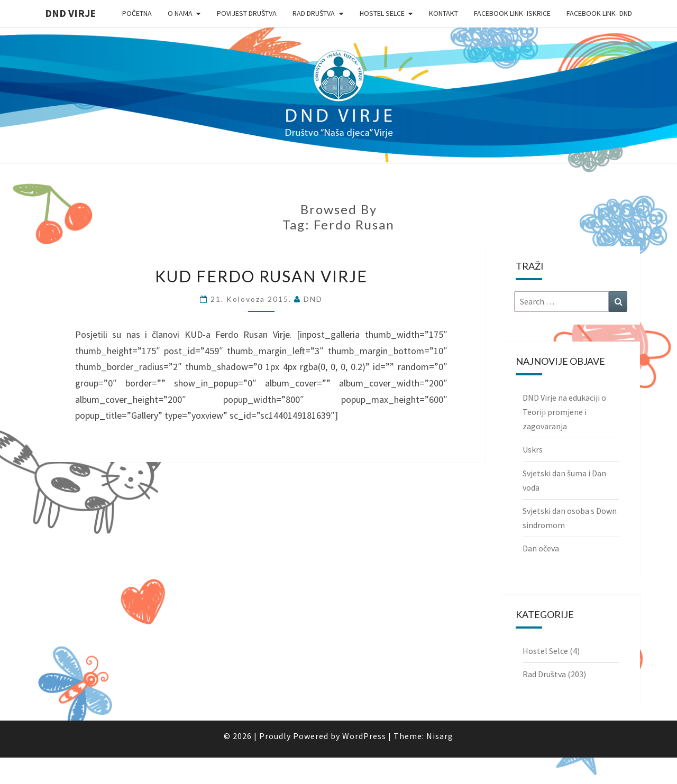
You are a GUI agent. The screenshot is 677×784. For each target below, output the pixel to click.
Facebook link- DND (599, 13)
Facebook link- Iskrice (512, 13)
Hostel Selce (382, 13)
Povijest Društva (247, 13)
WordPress (364, 736)
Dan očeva (541, 548)
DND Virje (70, 13)
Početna (137, 13)
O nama (180, 13)
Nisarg (440, 736)
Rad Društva (314, 13)
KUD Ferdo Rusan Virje (261, 276)
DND (313, 299)
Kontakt (443, 13)
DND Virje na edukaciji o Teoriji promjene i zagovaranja (564, 412)
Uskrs (533, 449)
